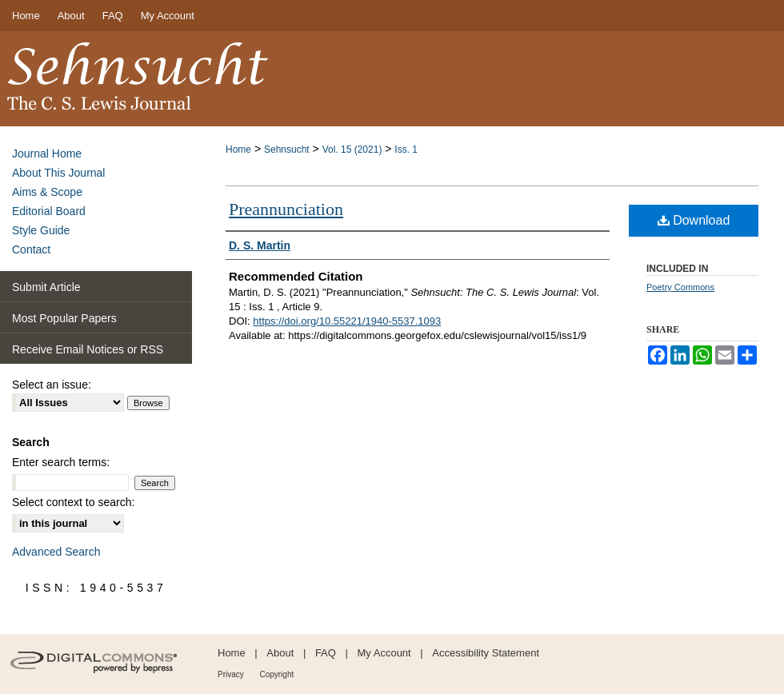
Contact (31, 249)
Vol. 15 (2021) (352, 150)
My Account (384, 653)
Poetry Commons (680, 287)
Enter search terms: (61, 462)
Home (238, 150)
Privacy (231, 674)
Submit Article (46, 287)
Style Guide (41, 230)
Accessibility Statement (486, 653)
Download (694, 220)
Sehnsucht (287, 150)
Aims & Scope (47, 192)
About (280, 653)
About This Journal (58, 173)
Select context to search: (73, 502)
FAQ (326, 653)
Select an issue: (52, 385)
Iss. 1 (406, 150)
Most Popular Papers (64, 318)
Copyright (276, 674)
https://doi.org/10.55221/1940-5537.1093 (347, 321)
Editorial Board (49, 211)
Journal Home (47, 154)
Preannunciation (286, 209)
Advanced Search (56, 552)
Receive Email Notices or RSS (88, 349)
